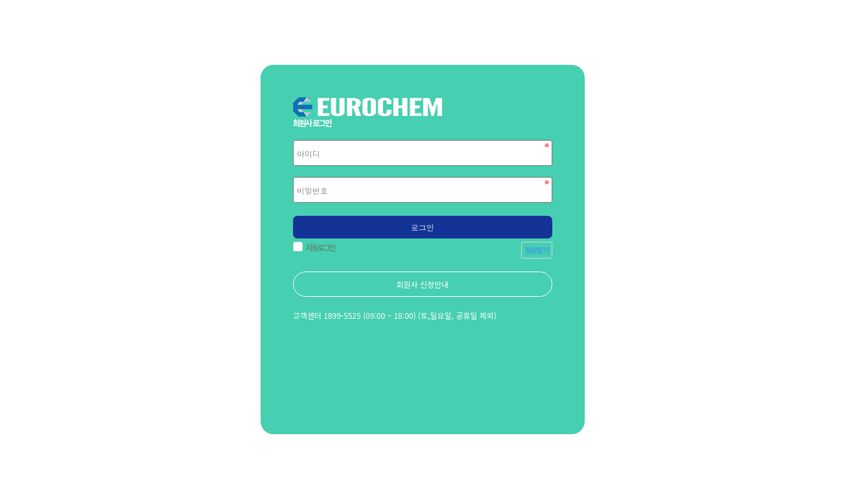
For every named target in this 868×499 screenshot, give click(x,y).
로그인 (423, 227)
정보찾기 (537, 250)
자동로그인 (319, 247)
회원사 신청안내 (422, 284)
